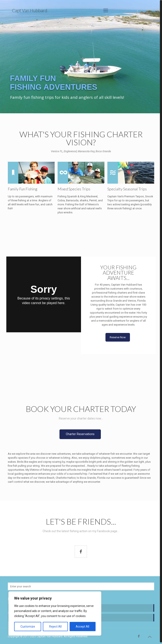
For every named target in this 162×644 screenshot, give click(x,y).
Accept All (82, 627)
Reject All (55, 627)
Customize (28, 627)
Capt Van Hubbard (30, 10)
